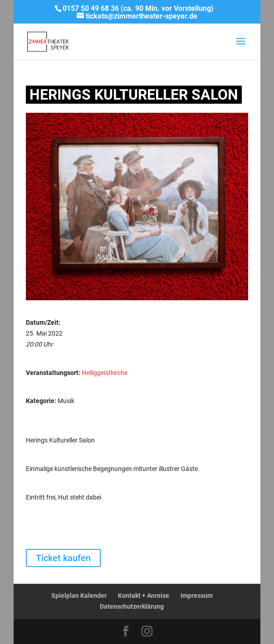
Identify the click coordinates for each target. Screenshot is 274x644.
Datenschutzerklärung (132, 606)
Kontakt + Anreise (144, 596)
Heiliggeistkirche (105, 373)
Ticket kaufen (63, 558)
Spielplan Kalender (79, 596)
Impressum (197, 596)
